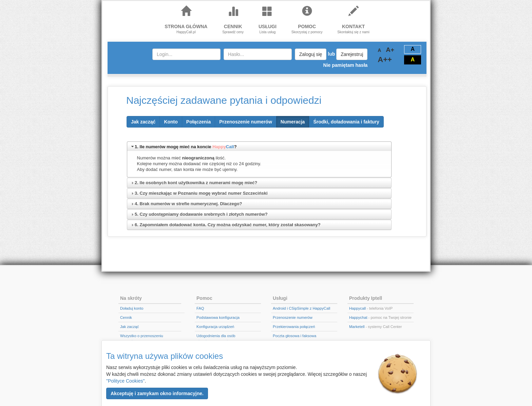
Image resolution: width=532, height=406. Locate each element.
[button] (157, 393)
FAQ (200, 308)
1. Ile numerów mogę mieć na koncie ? (186, 147)
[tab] (259, 146)
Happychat (358, 317)
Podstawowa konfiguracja (218, 317)
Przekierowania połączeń (294, 327)
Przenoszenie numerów (293, 317)
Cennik (126, 317)
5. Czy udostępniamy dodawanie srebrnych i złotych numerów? (201, 214)
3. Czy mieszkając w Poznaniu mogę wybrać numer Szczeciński (201, 193)
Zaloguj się (311, 54)
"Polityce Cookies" (125, 381)
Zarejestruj (352, 54)
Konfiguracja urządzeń (215, 327)
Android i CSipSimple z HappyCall (301, 308)
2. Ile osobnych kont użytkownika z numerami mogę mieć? (196, 183)
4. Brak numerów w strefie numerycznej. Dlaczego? (188, 204)
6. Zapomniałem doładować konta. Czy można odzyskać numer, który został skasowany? (228, 225)
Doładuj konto (132, 308)
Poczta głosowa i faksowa (294, 336)
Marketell (357, 327)
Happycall (357, 308)
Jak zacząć (129, 327)
